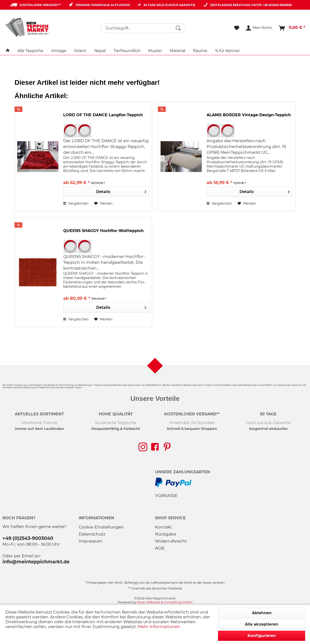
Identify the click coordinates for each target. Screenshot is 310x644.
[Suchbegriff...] (143, 28)
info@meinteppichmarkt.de (36, 562)
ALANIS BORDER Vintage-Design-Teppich (249, 115)
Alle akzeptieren (262, 624)
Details (121, 191)
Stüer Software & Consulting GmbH (165, 602)
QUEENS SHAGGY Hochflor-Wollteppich (103, 231)
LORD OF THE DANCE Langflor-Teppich (103, 115)
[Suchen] (178, 28)
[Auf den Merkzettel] (103, 203)
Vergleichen (76, 203)
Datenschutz (92, 534)
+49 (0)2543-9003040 (277, 5)
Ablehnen (262, 613)
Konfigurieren (262, 636)
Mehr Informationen (159, 627)
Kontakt (163, 527)
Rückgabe (166, 534)
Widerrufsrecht (171, 541)
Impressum (90, 541)
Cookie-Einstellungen (101, 527)
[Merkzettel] (237, 28)
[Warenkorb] (292, 28)
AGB (160, 548)
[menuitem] (143, 28)
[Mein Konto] (259, 28)
